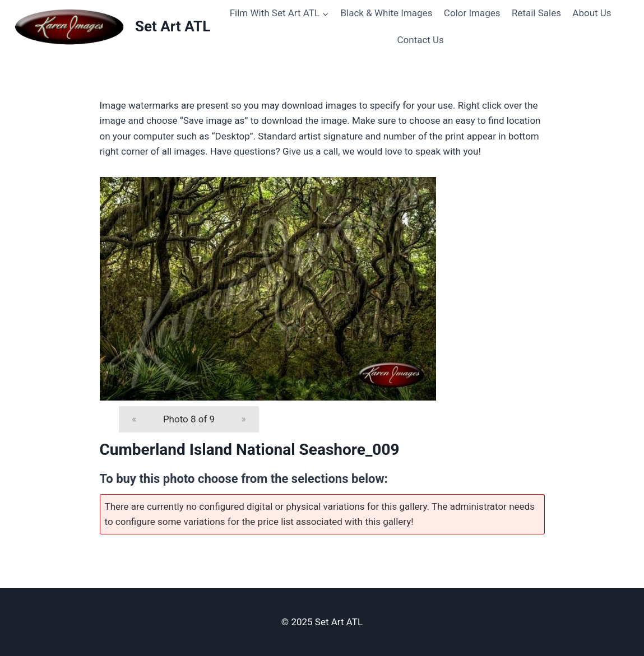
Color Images (472, 13)
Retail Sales (536, 13)
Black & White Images (386, 13)
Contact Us (420, 40)
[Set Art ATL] (112, 26)
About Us (592, 13)
